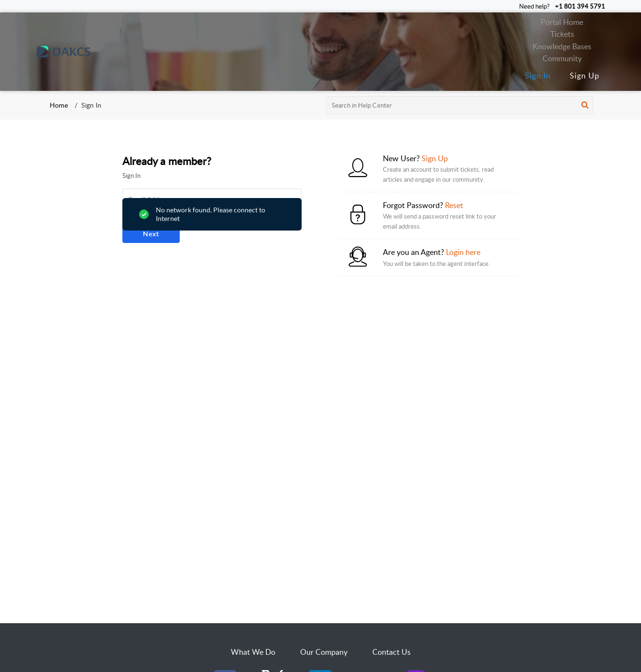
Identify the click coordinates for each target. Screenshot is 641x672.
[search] (460, 105)
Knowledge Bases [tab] (562, 46)
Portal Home (562, 22)
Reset (454, 205)
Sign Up (585, 76)
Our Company (324, 652)
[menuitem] (538, 76)
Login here (463, 252)
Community (562, 58)
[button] (585, 105)
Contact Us (391, 652)
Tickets (562, 34)
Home (59, 105)
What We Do (253, 652)
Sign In (538, 76)
